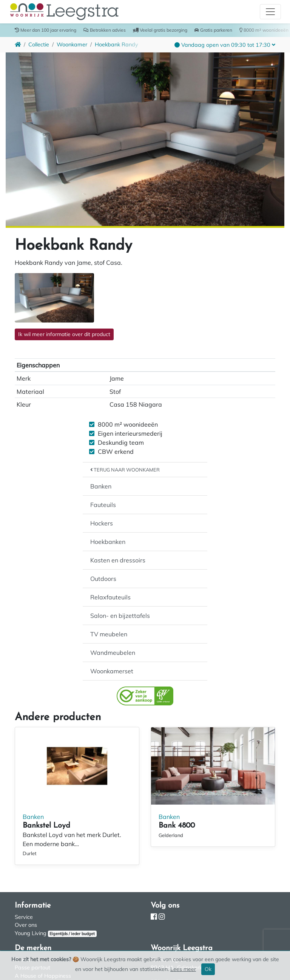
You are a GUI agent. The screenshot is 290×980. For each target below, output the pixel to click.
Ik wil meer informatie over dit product (64, 334)
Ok (208, 969)
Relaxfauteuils (110, 597)
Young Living (31, 933)
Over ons (26, 925)
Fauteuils (103, 505)
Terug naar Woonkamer (125, 470)
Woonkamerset (112, 671)
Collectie (39, 45)
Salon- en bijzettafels (120, 616)
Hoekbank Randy (116, 45)
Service (24, 917)
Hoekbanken (108, 542)
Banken (101, 486)
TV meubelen (109, 634)
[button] (225, 45)
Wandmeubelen (113, 653)
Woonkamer (72, 45)
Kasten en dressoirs (118, 560)
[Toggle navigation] (270, 12)
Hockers (102, 523)
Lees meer (183, 969)
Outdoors (103, 579)
